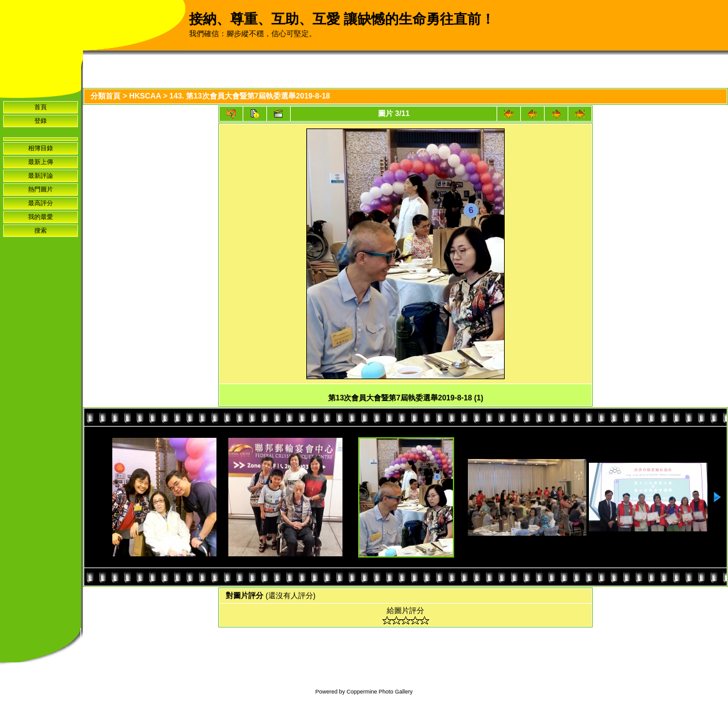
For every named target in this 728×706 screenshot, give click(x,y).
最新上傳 (41, 162)
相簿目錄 (41, 148)
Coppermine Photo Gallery (379, 692)
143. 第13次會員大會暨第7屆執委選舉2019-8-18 (250, 96)
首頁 (41, 107)
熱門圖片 (41, 189)
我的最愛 (41, 217)
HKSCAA (145, 96)
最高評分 (41, 203)
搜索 (41, 230)
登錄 (41, 121)
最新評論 (41, 176)
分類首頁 (105, 96)
